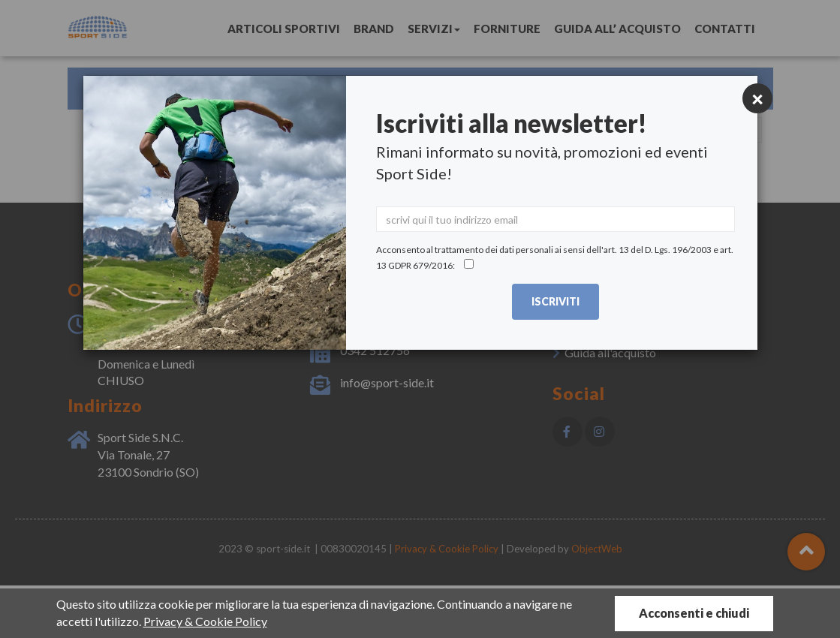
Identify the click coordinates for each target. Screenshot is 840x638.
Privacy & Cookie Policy (205, 621)
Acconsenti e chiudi (694, 613)
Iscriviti (555, 301)
